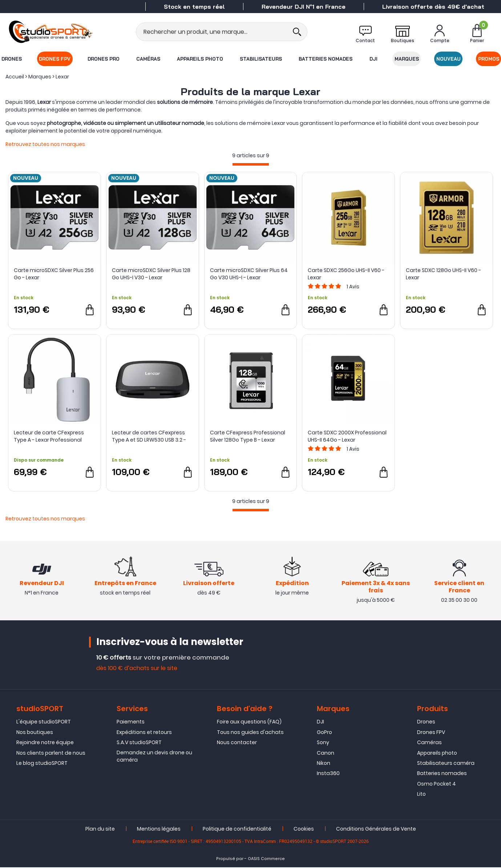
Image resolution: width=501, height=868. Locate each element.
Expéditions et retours (144, 733)
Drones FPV (55, 59)
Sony (323, 743)
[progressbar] (251, 164)
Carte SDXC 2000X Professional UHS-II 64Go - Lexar (347, 436)
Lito (421, 795)
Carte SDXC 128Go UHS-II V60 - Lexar (443, 274)
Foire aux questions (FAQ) (249, 722)
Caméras (148, 59)
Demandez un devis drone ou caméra (154, 757)
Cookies (304, 829)
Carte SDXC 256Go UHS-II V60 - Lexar (346, 274)
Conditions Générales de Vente (376, 829)
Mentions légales (159, 829)
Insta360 (328, 774)
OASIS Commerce (266, 859)
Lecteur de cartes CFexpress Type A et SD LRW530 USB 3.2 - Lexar (149, 436)
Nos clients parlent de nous (51, 753)
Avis (353, 287)
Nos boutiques (35, 733)
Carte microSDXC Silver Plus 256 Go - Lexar (54, 274)
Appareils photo (200, 59)
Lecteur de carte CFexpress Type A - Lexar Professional (49, 436)
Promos (489, 59)
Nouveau (449, 59)
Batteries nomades (326, 59)
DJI (373, 59)
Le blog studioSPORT (42, 764)
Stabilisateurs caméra (446, 764)
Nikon (324, 764)
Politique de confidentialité (237, 829)
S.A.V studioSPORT (139, 743)
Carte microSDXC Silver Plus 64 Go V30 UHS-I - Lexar (249, 274)
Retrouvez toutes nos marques (45, 144)
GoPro (324, 733)
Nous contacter (237, 743)
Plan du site (100, 829)
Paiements (131, 722)
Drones (11, 59)
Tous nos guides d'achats (250, 733)
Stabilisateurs (261, 59)
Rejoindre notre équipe (45, 743)
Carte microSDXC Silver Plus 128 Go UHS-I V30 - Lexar (151, 274)
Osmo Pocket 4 (437, 784)
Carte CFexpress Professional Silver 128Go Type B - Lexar (248, 436)
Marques (407, 59)
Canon (326, 753)
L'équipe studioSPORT (44, 722)
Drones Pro (104, 59)
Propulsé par (230, 859)
